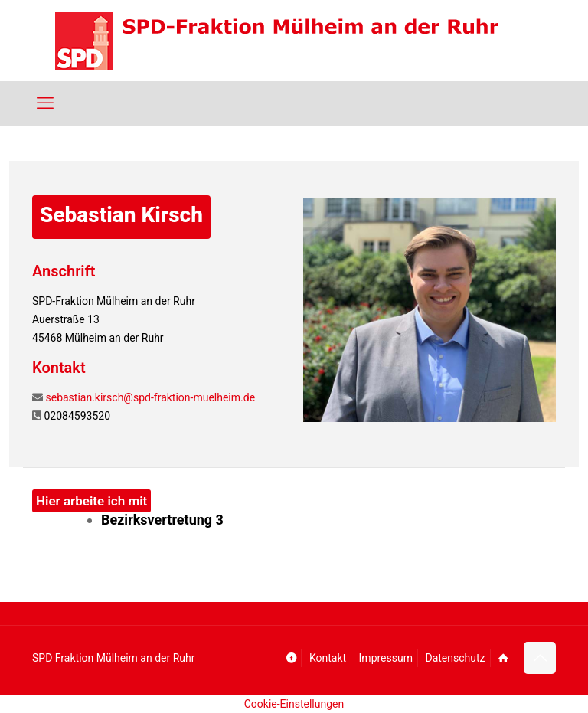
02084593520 (77, 416)
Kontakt (328, 658)
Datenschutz (455, 658)
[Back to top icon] (540, 658)
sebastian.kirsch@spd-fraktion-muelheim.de (150, 397)
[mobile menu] (45, 103)
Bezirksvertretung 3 (162, 520)
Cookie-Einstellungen (294, 704)
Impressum (386, 658)
